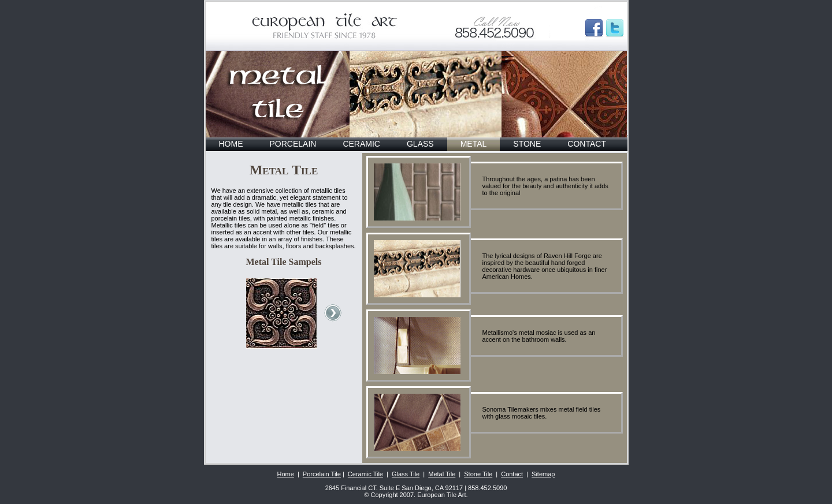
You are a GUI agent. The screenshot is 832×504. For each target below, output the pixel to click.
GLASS (420, 144)
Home (286, 474)
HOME (231, 144)
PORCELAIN (293, 144)
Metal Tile (442, 474)
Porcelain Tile (322, 474)
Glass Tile (406, 474)
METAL (474, 144)
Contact (512, 474)
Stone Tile (478, 474)
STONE (527, 144)
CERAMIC (361, 144)
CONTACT (587, 144)
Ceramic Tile (365, 474)
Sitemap (543, 474)
